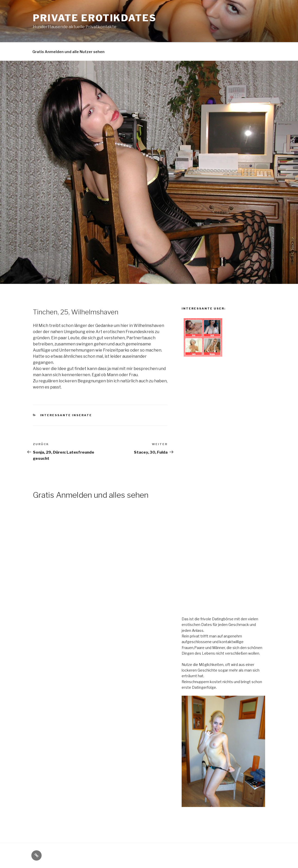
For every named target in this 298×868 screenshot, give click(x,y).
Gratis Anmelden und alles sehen (91, 495)
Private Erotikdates (95, 18)
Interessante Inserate (66, 415)
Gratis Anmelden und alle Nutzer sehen (68, 52)
